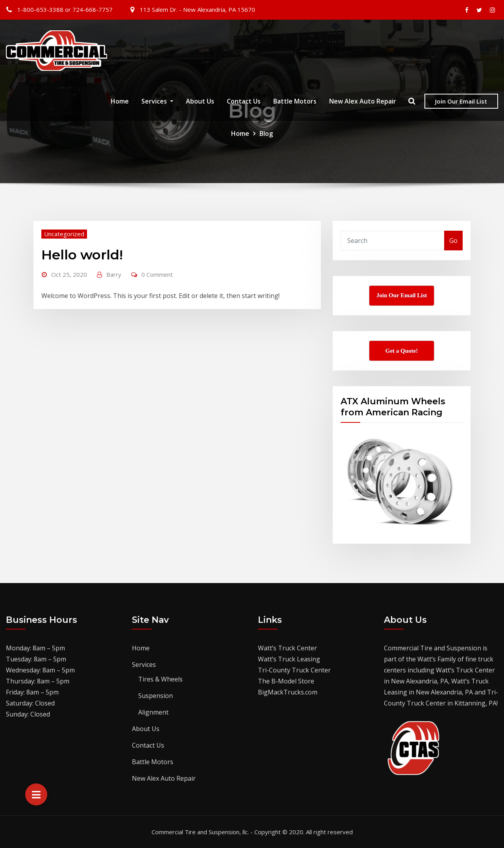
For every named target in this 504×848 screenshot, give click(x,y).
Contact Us (244, 102)
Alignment (153, 712)
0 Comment (157, 274)
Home (120, 102)
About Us (200, 102)
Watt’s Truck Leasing (289, 659)
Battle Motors (295, 102)
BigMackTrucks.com (288, 692)
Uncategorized (64, 234)
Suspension (156, 696)
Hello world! (82, 255)
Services (157, 102)
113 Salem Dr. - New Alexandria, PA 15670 (197, 9)
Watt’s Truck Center (287, 648)
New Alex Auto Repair (363, 102)
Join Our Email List (461, 102)
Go (453, 241)
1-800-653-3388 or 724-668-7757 (65, 9)
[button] (36, 794)
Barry (114, 274)
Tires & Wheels (160, 679)
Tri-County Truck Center (294, 670)
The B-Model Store (286, 681)
